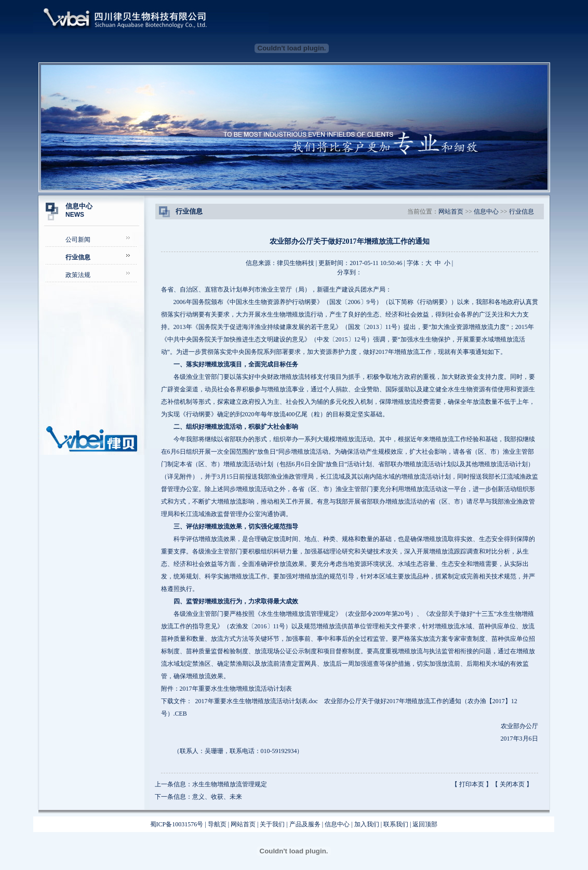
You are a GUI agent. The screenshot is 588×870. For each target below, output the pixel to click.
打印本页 (472, 784)
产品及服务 (305, 824)
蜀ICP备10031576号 (177, 824)
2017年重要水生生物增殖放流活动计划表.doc (257, 701)
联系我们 (396, 824)
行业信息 (522, 212)
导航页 (217, 824)
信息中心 (486, 212)
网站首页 (451, 212)
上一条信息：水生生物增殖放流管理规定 (211, 784)
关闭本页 (512, 784)
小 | (449, 263)
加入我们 (367, 824)
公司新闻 (78, 240)
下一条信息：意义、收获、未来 (198, 797)
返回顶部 (425, 824)
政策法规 (78, 275)
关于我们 (272, 824)
